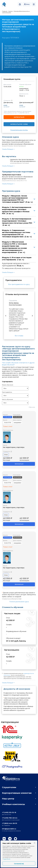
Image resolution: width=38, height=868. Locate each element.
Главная (5, 11)
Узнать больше (7, 149)
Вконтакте (4, 839)
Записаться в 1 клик (19, 124)
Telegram (10, 839)
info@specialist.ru (9, 829)
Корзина (20, 4)
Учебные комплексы (13, 804)
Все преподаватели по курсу (19, 284)
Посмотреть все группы (19, 130)
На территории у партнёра (14, 447)
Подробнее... (7, 859)
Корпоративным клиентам (17, 793)
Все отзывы (19, 336)
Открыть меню (34, 4)
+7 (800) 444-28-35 (10, 823)
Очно (6, 455)
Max (16, 839)
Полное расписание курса (19, 602)
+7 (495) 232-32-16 (9, 812)
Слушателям (9, 787)
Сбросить (32, 407)
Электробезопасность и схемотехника (16, 12)
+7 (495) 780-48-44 (23, 113)
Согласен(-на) (19, 864)
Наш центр (8, 799)
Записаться (19, 117)
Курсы (10, 11)
